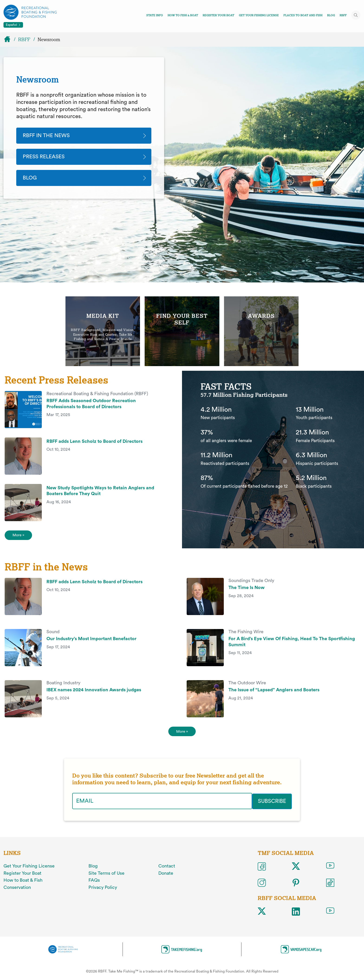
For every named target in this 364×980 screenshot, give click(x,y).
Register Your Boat (218, 15)
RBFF (343, 15)
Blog (331, 15)
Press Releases (45, 157)
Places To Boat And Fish (303, 15)
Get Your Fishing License (259, 15)
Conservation (17, 891)
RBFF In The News (48, 136)
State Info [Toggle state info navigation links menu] (155, 15)
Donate (166, 876)
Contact (167, 869)
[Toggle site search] (356, 15)
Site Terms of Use (106, 876)
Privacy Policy (103, 891)
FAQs (94, 884)
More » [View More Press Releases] (19, 537)
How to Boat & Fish (23, 884)
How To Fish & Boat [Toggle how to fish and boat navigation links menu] (183, 15)
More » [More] (182, 734)
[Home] (9, 40)
